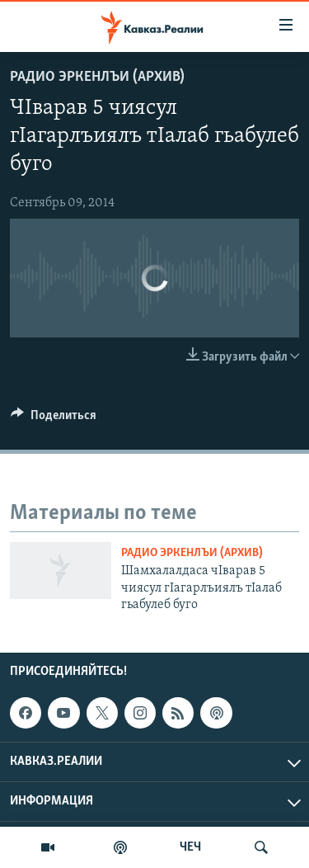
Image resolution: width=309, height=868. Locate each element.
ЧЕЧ (190, 847)
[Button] (54, 419)
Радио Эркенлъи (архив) (97, 77)
